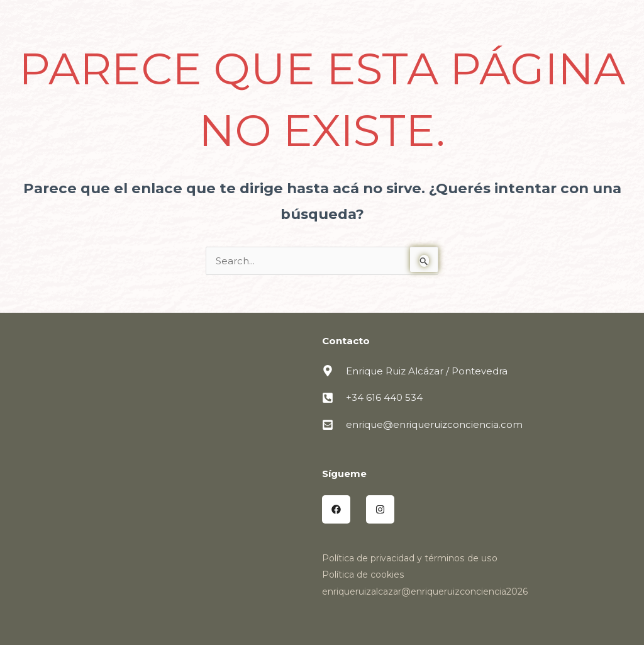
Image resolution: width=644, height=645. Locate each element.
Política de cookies (363, 575)
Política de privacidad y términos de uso (409, 558)
